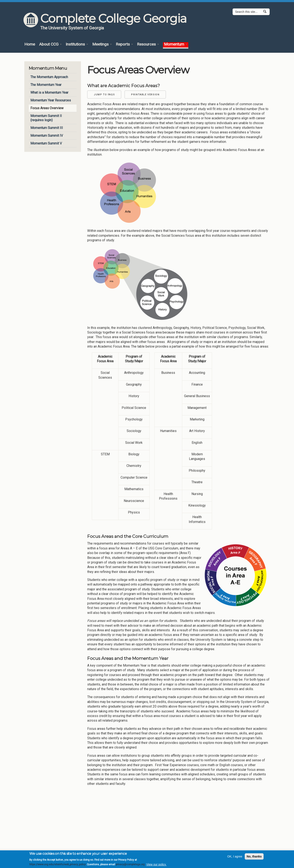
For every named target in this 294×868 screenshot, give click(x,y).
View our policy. (156, 866)
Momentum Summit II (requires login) (46, 118)
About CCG (50, 44)
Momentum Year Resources (51, 100)
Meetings (102, 44)
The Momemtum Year (46, 85)
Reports (124, 44)
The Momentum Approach (49, 77)
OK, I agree (235, 858)
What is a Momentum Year (49, 93)
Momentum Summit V (46, 143)
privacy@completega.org (130, 866)
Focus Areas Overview (47, 108)
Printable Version (145, 95)
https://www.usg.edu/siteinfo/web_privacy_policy (57, 866)
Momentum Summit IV (47, 136)
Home (30, 44)
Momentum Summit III (47, 128)
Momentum (176, 44)
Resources (148, 44)
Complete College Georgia (113, 18)
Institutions (77, 44)
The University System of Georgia (72, 28)
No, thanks (254, 858)
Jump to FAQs (104, 95)
